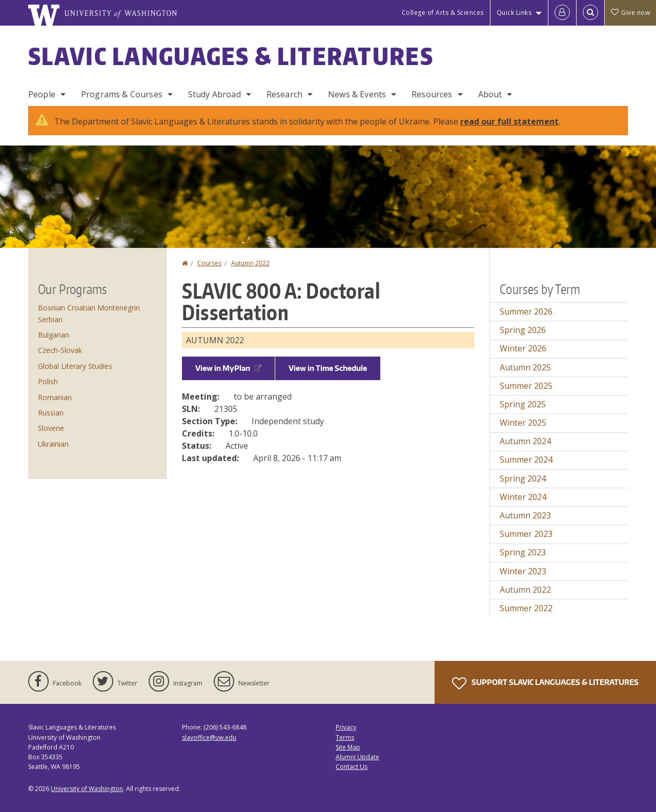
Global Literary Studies (75, 366)
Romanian (55, 397)
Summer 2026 (526, 311)
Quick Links (514, 13)
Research (284, 94)
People (42, 94)
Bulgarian (54, 335)
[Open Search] (590, 13)
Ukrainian (53, 444)
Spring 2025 (523, 404)
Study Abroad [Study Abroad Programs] (214, 94)
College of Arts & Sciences (443, 13)
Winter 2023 (523, 571)
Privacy (346, 727)
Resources (432, 94)
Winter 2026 (523, 348)
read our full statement (509, 121)
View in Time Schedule (328, 368)
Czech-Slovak (60, 350)
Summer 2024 (526, 460)
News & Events (357, 94)
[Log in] (562, 13)
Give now (630, 13)
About (490, 94)
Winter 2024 (523, 497)
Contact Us (352, 767)
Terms (345, 737)
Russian (51, 413)
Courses (209, 263)
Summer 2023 (526, 534)
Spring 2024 (523, 478)
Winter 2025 (523, 423)
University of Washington (87, 789)
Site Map (348, 747)
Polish (48, 381)
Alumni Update (357, 757)
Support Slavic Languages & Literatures (545, 683)
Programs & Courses (122, 94)
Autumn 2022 (250, 263)
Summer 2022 (526, 608)
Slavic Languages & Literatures (231, 56)
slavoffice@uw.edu (209, 737)
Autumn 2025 (525, 367)
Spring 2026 (523, 330)
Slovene (51, 428)
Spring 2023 (523, 552)
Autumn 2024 (525, 441)
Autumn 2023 (525, 515)
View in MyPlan (228, 368)
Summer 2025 (526, 386)
